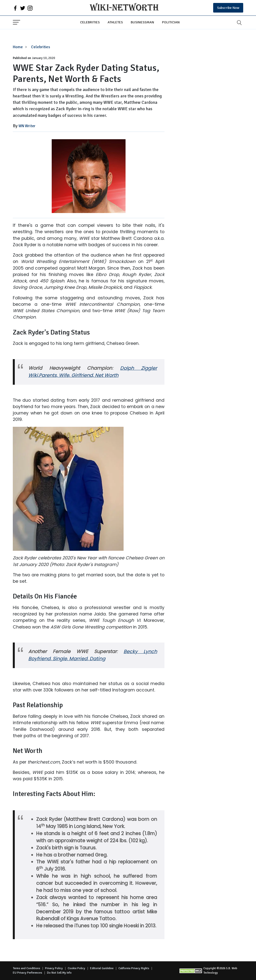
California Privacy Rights (134, 968)
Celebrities (90, 22)
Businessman (142, 22)
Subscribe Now (228, 8)
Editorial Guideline (102, 968)
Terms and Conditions (26, 968)
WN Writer (27, 126)
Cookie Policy (76, 968)
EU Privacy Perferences (27, 973)
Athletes (115, 22)
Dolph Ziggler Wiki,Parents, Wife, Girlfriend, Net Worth (93, 372)
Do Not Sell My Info (59, 973)
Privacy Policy (54, 968)
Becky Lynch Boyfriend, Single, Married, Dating (93, 655)
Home (18, 47)
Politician (171, 22)
